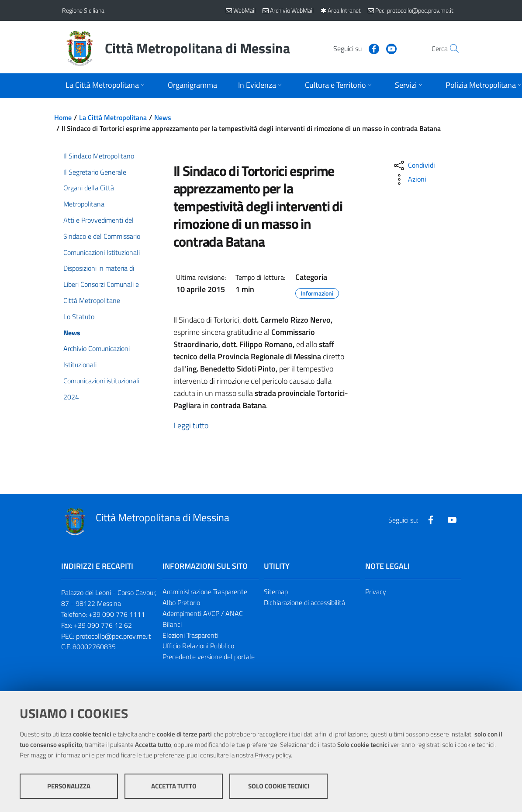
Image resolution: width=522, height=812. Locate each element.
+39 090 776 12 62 (103, 625)
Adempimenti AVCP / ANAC (203, 613)
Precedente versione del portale (209, 657)
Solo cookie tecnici (279, 786)
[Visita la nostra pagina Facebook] (355, 48)
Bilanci (172, 624)
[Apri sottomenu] (106, 86)
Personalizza (69, 786)
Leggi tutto (191, 425)
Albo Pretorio (181, 602)
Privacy (376, 592)
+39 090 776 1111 (117, 614)
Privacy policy (273, 755)
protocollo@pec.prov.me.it (114, 636)
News (163, 117)
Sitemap (276, 592)
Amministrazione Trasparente (205, 592)
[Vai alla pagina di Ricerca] (450, 48)
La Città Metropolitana (113, 117)
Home (63, 117)
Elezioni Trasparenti (190, 635)
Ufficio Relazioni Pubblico (198, 646)
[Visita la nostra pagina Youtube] (373, 48)
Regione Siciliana (83, 10)
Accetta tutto (174, 786)
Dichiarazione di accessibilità (304, 602)
